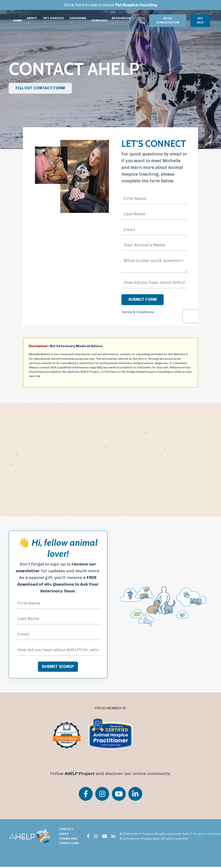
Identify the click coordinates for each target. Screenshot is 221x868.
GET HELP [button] (200, 21)
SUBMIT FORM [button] (143, 300)
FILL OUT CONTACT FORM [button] (40, 88)
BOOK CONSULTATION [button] (168, 21)
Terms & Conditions (138, 313)
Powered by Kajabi (199, 857)
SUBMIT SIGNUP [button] (58, 668)
